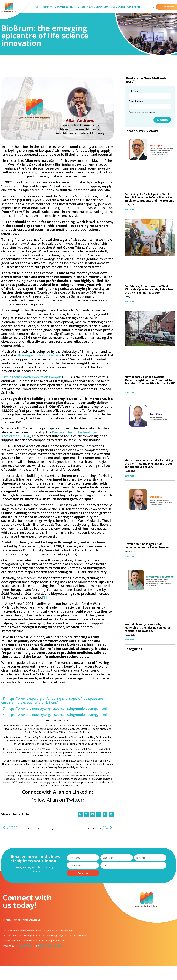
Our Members (118, 7)
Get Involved (134, 7)
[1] (53, 186)
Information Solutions (50, 946)
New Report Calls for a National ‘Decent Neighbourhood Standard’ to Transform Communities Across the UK (150, 380)
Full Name (134, 91)
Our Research (44, 7)
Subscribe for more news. (143, 112)
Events (82, 7)
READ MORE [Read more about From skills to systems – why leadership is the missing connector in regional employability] (129, 640)
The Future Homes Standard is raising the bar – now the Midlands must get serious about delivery (149, 464)
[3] (45, 597)
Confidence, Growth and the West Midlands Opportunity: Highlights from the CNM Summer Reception (150, 290)
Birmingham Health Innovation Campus (31, 377)
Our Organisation (65, 7)
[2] (44, 200)
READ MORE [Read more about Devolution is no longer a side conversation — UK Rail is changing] (129, 556)
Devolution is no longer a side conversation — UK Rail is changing (147, 546)
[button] (80, 814)
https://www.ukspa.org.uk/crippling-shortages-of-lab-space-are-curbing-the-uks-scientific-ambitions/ (53, 700)
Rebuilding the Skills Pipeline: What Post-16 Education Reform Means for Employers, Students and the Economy (149, 197)
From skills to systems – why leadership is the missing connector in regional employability (149, 628)
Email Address (136, 101)
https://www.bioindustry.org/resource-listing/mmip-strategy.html (56, 708)
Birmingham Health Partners (40, 355)
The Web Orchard (24, 946)
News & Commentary (98, 7)
